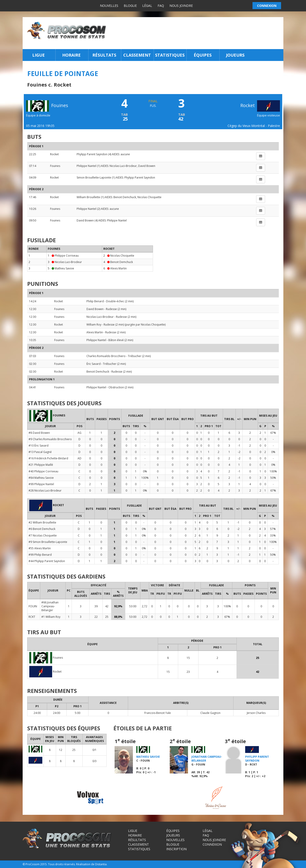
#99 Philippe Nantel (41, 484)
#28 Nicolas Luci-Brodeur (45, 491)
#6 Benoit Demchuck (42, 529)
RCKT (32, 617)
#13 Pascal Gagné (40, 452)
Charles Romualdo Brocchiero (106, 356)
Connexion (212, 844)
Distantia (101, 864)
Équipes (203, 55)
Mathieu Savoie (64, 268)
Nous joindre (181, 6)
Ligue (39, 55)
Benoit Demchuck (125, 197)
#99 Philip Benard (40, 555)
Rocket (260, 105)
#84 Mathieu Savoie (41, 478)
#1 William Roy (51, 617)
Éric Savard (94, 364)
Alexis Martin (118, 268)
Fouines (55, 166)
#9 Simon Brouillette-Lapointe (48, 542)
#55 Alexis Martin (40, 548)
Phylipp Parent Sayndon (92, 154)
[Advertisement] (196, 33)
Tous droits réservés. (62, 864)
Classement (137, 55)
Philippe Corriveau (67, 256)
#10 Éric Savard (39, 446)
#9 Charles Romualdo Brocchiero (50, 439)
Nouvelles (109, 6)
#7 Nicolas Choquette (43, 535)
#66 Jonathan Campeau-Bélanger (50, 606)
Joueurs (235, 55)
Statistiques (170, 55)
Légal (147, 6)
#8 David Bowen (39, 433)
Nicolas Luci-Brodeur (123, 166)
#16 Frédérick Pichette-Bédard (48, 458)
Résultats (104, 55)
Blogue (130, 6)
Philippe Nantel (86, 166)
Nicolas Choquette (149, 197)
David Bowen (147, 166)
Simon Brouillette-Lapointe (94, 178)
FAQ (161, 6)
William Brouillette (88, 197)
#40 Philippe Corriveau (43, 471)
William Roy (94, 325)
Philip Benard (95, 301)
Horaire (71, 55)
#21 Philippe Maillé (41, 465)
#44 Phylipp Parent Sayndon (47, 561)
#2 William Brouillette (42, 522)
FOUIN (33, 606)
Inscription (176, 849)
